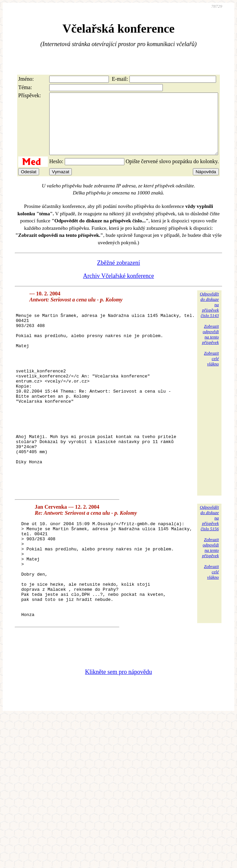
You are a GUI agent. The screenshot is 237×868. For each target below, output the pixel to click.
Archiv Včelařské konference (118, 288)
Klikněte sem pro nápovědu (118, 739)
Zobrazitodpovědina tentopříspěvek (210, 346)
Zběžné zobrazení (118, 275)
